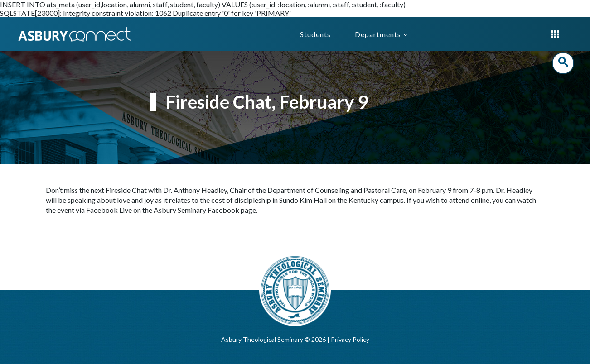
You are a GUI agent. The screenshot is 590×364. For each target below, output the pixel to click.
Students (315, 34)
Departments (381, 34)
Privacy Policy (350, 339)
